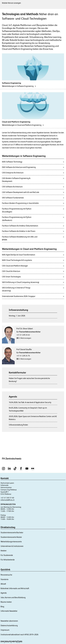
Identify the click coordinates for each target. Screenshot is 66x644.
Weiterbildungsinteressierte (11, 542)
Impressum (5, 630)
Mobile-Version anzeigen (11, 3)
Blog (2, 607)
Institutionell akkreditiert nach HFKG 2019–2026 (19, 635)
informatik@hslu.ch (8, 500)
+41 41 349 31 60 (7, 498)
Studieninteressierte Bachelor (12, 532)
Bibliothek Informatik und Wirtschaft (15, 588)
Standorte (4, 579)
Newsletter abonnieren (9, 621)
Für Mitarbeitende (8, 560)
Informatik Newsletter (9, 611)
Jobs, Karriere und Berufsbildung (13, 597)
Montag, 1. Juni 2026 (17, 316)
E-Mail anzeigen (25, 338)
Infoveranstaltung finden (18, 425)
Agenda (4, 593)
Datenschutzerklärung (9, 625)
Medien (4, 551)
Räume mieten (6, 602)
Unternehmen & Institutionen (12, 546)
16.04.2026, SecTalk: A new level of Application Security (30, 402)
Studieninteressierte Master (11, 537)
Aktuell (3, 584)
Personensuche (6, 575)
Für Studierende (7, 555)
